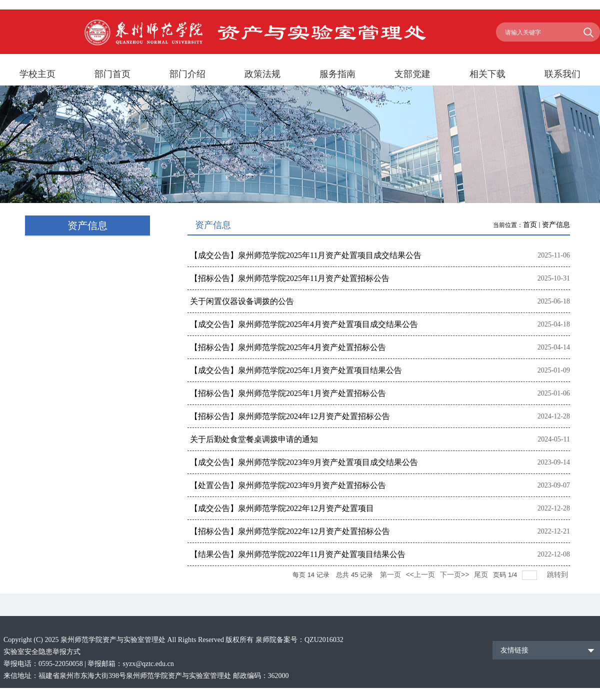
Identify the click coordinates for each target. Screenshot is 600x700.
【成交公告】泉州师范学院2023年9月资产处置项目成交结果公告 (304, 462)
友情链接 (514, 650)
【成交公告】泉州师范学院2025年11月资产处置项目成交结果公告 (306, 255)
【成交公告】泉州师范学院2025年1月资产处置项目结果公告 (296, 370)
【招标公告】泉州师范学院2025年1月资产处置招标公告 (288, 393)
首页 (530, 225)
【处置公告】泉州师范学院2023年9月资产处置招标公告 (288, 485)
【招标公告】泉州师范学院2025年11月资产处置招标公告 (290, 278)
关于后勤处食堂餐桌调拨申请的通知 (254, 439)
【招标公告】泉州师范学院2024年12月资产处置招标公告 (290, 416)
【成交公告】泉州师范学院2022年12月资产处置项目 (282, 508)
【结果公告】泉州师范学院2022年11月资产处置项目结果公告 (298, 554)
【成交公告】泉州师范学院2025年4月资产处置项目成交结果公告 (304, 324)
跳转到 (558, 574)
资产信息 (556, 225)
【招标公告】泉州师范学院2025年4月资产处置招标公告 (288, 347)
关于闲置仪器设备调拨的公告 (242, 301)
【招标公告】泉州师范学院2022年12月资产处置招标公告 (290, 531)
